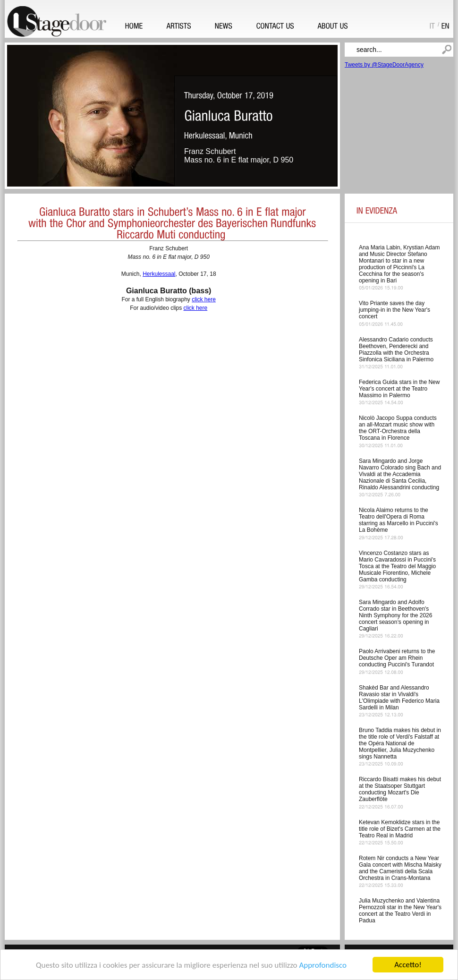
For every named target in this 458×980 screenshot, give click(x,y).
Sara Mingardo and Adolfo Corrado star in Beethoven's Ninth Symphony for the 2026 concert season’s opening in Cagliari (395, 615)
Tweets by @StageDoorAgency (384, 65)
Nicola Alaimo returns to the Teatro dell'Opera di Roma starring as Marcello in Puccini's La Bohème (399, 520)
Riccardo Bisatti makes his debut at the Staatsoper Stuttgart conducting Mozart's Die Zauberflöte (400, 789)
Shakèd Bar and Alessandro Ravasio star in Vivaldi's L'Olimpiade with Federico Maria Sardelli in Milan (399, 698)
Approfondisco (323, 966)
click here (204, 299)
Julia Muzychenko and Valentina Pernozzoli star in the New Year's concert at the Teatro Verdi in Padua (400, 911)
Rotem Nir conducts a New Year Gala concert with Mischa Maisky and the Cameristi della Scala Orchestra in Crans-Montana (400, 868)
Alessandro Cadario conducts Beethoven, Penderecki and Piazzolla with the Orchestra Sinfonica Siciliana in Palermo (396, 349)
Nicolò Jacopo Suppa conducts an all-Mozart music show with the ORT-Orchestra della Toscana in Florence (398, 428)
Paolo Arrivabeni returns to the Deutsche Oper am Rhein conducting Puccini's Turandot (397, 658)
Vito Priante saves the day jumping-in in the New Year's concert (394, 310)
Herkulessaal (159, 274)
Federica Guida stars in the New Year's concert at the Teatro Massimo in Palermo (399, 389)
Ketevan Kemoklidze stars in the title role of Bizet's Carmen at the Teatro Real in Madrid (400, 829)
